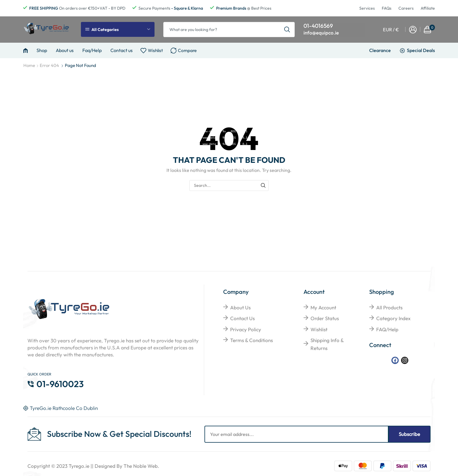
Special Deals (421, 50)
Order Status (325, 318)
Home (29, 65)
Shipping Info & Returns (327, 344)
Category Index (393, 318)
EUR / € (391, 30)
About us (65, 50)
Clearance (380, 50)
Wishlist (319, 329)
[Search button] (287, 30)
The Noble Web (141, 466)
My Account (323, 307)
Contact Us (242, 318)
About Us (240, 307)
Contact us (122, 50)
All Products (389, 307)
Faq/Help (92, 50)
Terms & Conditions (251, 340)
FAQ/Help (387, 329)
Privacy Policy (246, 329)
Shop (42, 50)
